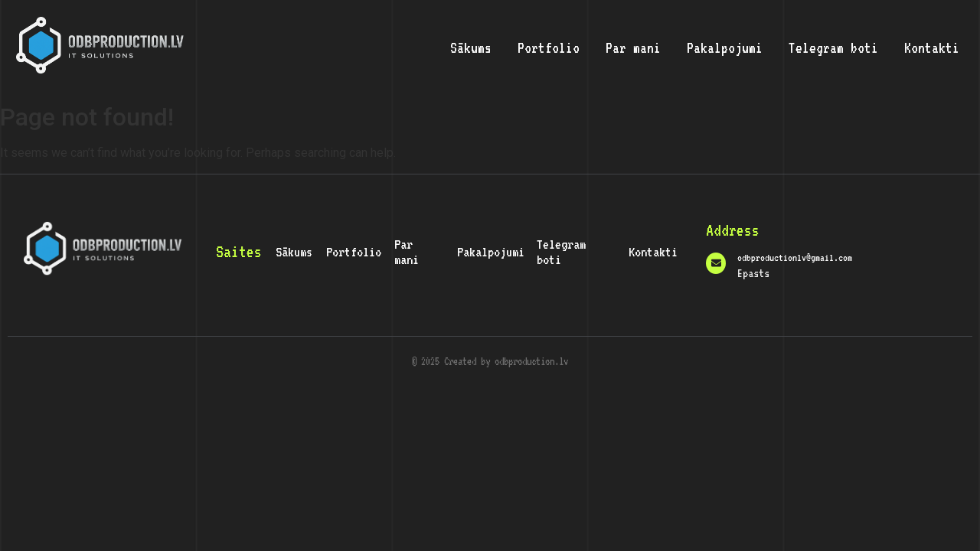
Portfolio (549, 47)
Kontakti (932, 47)
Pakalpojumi (725, 47)
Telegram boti (833, 47)
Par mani (633, 47)
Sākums (471, 47)
